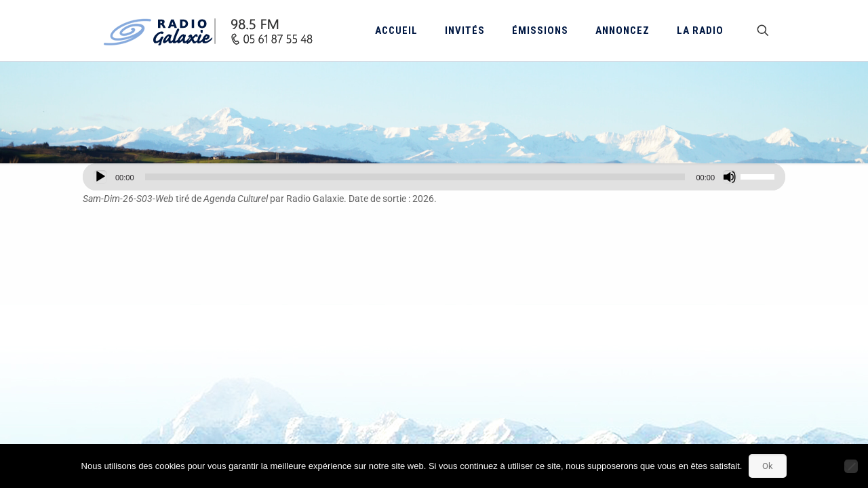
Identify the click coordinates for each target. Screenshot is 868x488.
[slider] (415, 177)
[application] (434, 177)
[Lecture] (100, 177)
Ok (768, 466)
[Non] (851, 466)
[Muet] (730, 177)
